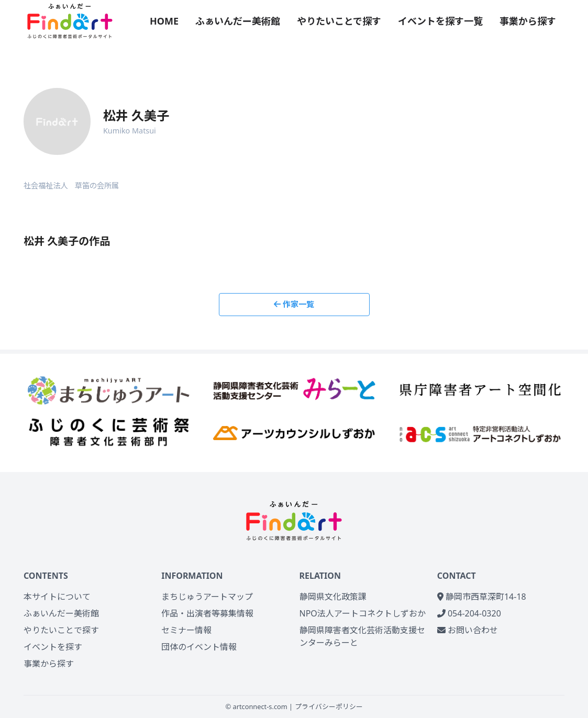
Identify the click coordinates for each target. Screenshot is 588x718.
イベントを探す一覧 (440, 21)
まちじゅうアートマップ (207, 597)
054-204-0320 (469, 613)
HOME (164, 21)
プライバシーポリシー (329, 706)
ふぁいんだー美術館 (238, 21)
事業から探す (528, 21)
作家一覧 (294, 304)
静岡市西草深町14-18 (482, 597)
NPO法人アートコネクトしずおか (363, 613)
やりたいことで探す (339, 21)
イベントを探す (53, 647)
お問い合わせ (468, 630)
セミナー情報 (186, 630)
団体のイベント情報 (199, 647)
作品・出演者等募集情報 (207, 613)
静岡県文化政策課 (333, 597)
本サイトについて (57, 597)
